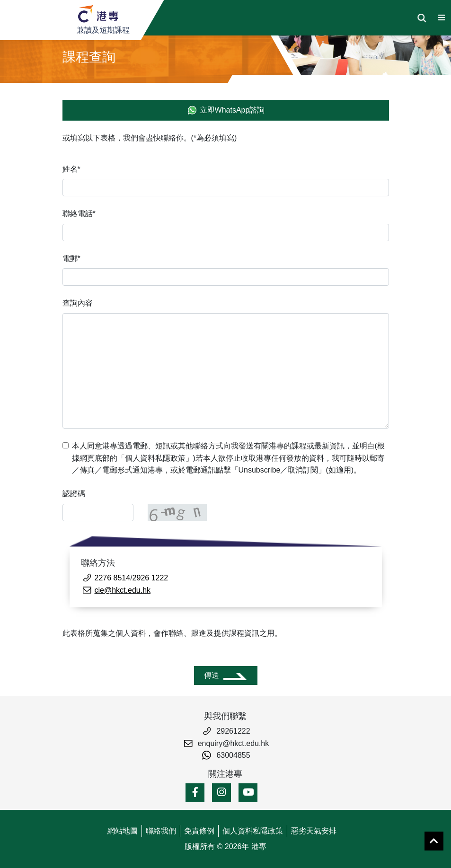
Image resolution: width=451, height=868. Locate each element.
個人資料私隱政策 (253, 831)
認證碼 (74, 494)
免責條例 (199, 831)
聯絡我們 (161, 831)
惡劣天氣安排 (314, 831)
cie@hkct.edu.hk (123, 590)
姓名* (71, 169)
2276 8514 (113, 578)
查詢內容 (78, 303)
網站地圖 (123, 831)
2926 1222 (150, 578)
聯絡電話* (79, 214)
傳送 (212, 675)
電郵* (71, 259)
